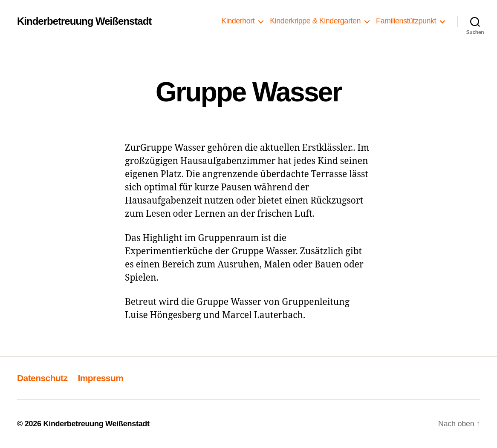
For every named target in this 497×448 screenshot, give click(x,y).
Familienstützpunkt (406, 21)
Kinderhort (238, 21)
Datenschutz (42, 378)
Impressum (100, 378)
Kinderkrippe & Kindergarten (315, 21)
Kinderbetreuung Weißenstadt (84, 21)
